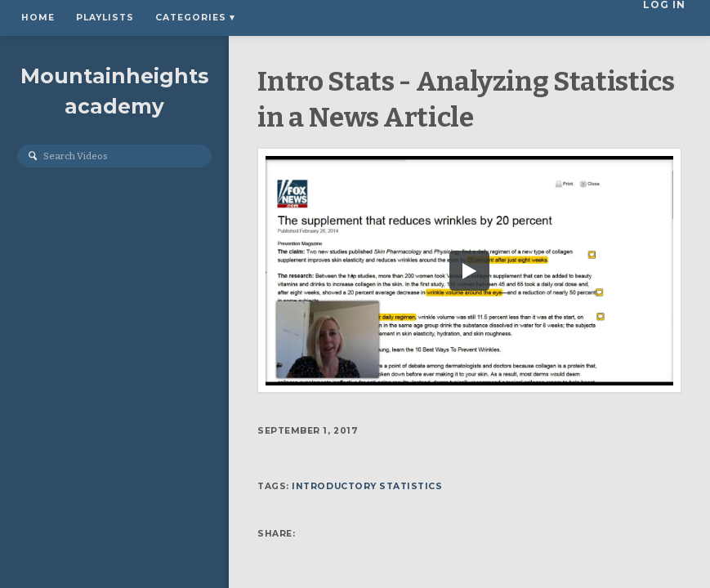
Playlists (105, 18)
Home (38, 18)
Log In (670, 18)
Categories (195, 18)
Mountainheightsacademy (114, 91)
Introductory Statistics (367, 486)
